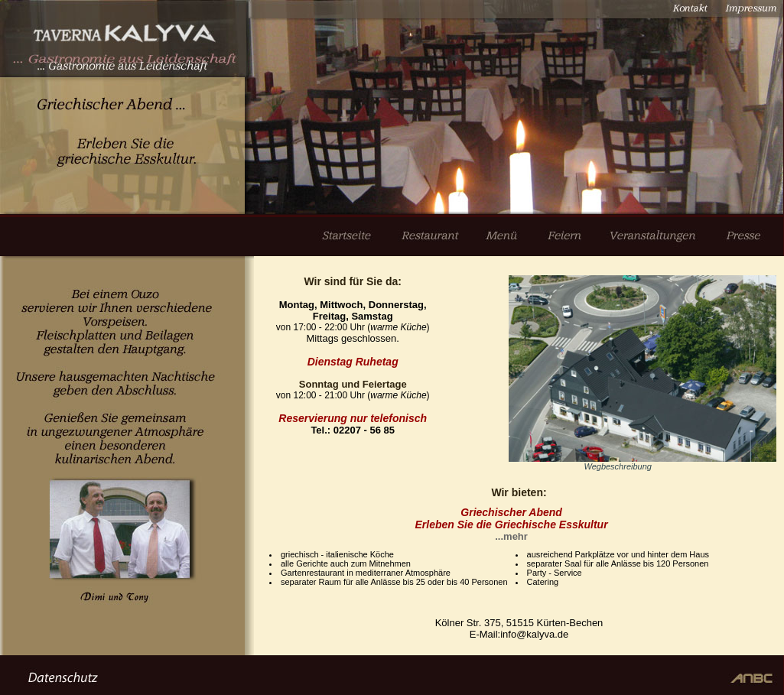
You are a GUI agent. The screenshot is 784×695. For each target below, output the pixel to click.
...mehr (511, 536)
